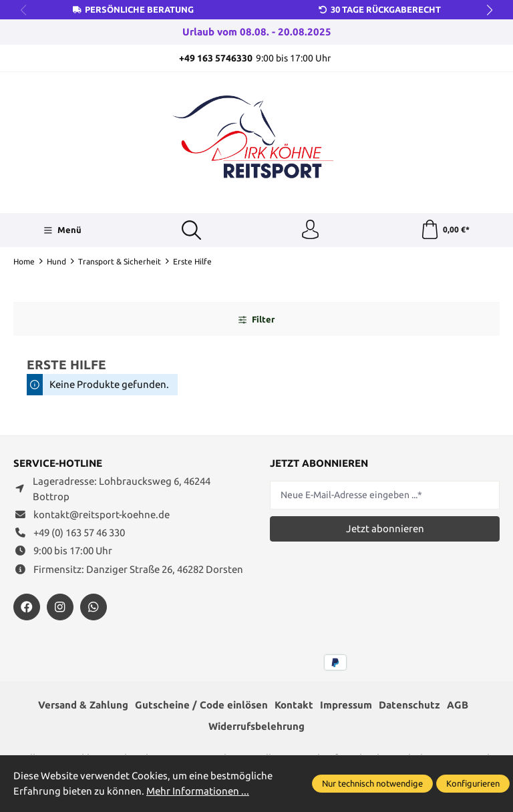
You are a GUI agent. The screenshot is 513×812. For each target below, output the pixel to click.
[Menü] (62, 230)
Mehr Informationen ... (198, 791)
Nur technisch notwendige (372, 783)
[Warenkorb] (445, 230)
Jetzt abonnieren (385, 529)
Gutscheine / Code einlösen (201, 705)
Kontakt (294, 705)
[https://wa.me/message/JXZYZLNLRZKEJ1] (94, 608)
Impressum (346, 705)
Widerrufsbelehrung (256, 727)
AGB (458, 705)
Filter (256, 320)
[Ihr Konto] (311, 230)
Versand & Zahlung (83, 705)
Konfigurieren (473, 783)
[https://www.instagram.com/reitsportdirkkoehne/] (60, 608)
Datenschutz (409, 705)
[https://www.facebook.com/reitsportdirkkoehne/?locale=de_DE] (27, 608)
